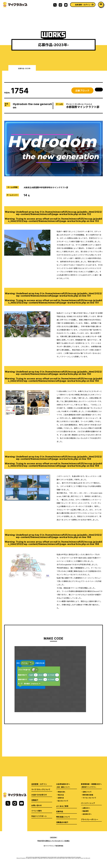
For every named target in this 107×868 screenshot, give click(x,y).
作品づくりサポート (39, 816)
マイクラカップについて (41, 789)
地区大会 (61, 795)
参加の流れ (61, 792)
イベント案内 (37, 811)
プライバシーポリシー (90, 819)
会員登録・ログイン (83, 5)
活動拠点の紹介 (62, 822)
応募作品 (60, 811)
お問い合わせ (37, 805)
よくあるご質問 (62, 806)
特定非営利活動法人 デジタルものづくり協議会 (53, 841)
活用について (87, 792)
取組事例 (86, 811)
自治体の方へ (87, 814)
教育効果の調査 (88, 795)
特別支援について (63, 817)
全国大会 (61, 798)
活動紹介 (35, 800)
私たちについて (63, 801)
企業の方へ (86, 808)
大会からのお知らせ (39, 795)
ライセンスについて (89, 798)
